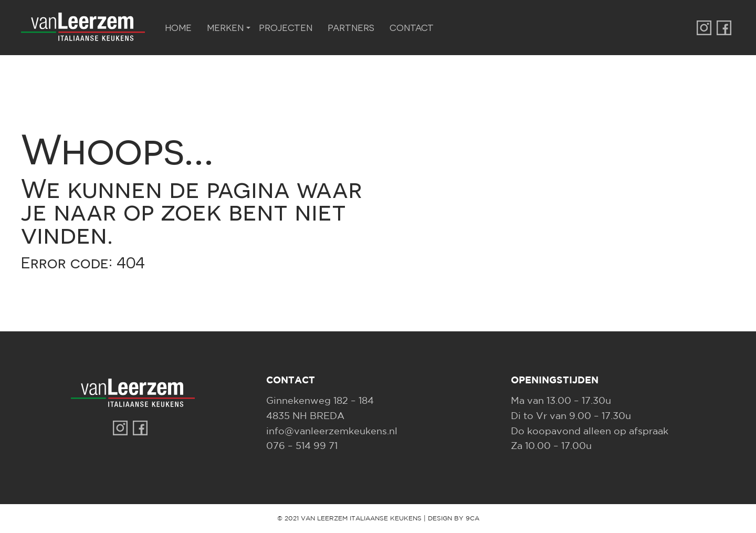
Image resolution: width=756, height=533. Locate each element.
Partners (351, 27)
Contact (412, 27)
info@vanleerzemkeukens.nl (332, 432)
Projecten (286, 27)
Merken (225, 27)
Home (178, 27)
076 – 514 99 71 (302, 446)
